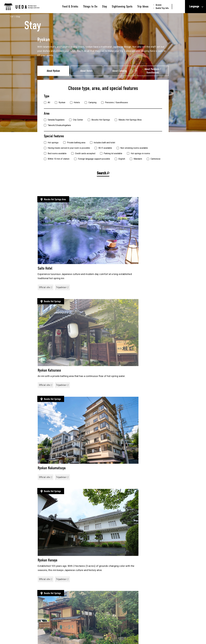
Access (159, 5)
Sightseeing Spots (122, 6)
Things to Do (90, 6)
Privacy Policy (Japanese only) (162, 630)
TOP (12, 17)
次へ (165, 525)
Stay (105, 6)
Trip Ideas (143, 6)
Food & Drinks (70, 6)
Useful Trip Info (162, 8)
